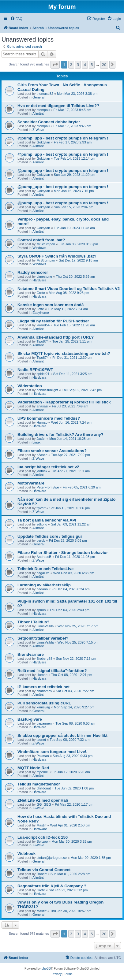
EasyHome (41, 313)
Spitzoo (42, 841)
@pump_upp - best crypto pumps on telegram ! (63, 138)
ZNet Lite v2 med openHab (43, 800)
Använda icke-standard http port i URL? (56, 337)
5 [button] (92, 65)
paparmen (44, 723)
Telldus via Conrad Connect (44, 870)
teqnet (41, 740)
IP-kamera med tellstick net (43, 687)
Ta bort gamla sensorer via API (47, 520)
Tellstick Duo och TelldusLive (45, 569)
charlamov (44, 691)
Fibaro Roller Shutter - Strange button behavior (63, 553)
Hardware (40, 829)
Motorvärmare (31, 483)
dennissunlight (47, 390)
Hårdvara (39, 280)
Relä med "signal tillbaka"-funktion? (52, 671)
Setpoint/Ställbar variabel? (43, 638)
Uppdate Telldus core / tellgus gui (50, 536)
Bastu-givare (30, 719)
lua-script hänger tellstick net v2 (48, 467)
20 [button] (104, 65)
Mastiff (41, 825)
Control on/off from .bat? (41, 240)
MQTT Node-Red (33, 768)
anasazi (42, 406)
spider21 (43, 374)
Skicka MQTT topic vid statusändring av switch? (64, 353)
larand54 (43, 325)
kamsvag (43, 707)
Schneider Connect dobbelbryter (49, 122)
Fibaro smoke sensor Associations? (52, 451)
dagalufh (43, 573)
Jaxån (41, 439)
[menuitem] (16, 19)
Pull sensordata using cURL (44, 703)
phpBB (46, 969)
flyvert (41, 508)
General (38, 97)
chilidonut (43, 788)
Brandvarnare (31, 654)
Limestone (44, 277)
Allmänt (38, 113)
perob (41, 540)
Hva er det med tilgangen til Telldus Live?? (58, 106)
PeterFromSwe (48, 487)
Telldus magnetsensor (39, 784)
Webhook (26, 854)
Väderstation (30, 386)
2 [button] (71, 65)
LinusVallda (45, 626)
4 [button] (85, 65)
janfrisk (42, 471)
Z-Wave (38, 130)
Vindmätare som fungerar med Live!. (52, 752)
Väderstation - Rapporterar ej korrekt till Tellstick (64, 402)
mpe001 (43, 772)
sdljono (42, 524)
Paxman (43, 756)
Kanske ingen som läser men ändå (51, 305)
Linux (36, 442)
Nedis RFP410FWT (35, 370)
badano (42, 589)
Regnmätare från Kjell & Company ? (52, 886)
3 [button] (78, 65)
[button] (55, 65)
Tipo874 (42, 341)
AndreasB (44, 557)
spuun (41, 610)
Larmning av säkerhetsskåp (44, 585)
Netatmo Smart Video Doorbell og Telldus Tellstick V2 (69, 289)
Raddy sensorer (33, 272)
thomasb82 (45, 94)
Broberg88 (44, 659)
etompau (43, 110)
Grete (41, 293)
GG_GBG (44, 804)
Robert (41, 874)
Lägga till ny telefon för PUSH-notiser (53, 321)
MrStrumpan (46, 244)
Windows (39, 248)
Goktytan (43, 142)
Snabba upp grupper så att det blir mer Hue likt (62, 735)
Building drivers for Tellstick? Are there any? (60, 434)
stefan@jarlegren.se (52, 858)
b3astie (42, 455)
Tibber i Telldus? (33, 622)
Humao (42, 422)
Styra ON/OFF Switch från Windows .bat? (57, 256)
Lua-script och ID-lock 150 (43, 837)
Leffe (40, 309)
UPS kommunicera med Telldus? (49, 418)
